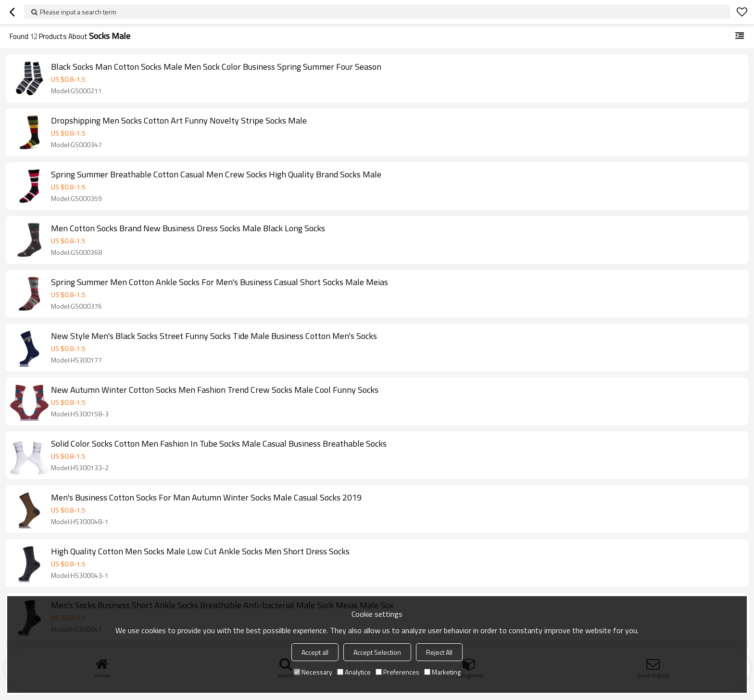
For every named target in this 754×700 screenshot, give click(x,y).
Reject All (439, 652)
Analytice (354, 672)
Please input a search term (78, 12)
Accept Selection (377, 652)
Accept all (315, 652)
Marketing (442, 672)
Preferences (397, 672)
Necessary (313, 672)
